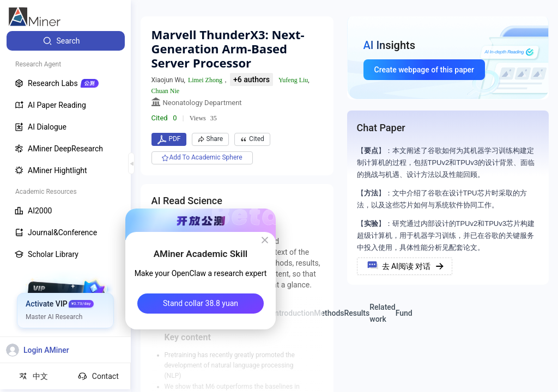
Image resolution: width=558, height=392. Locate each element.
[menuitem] (66, 41)
